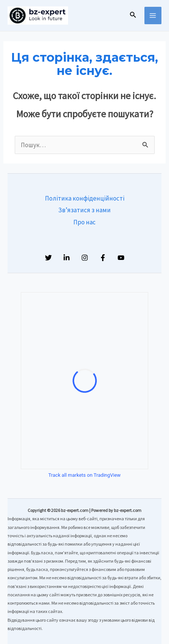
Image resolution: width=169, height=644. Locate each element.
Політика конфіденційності (85, 198)
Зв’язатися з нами (84, 210)
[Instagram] (85, 258)
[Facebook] (103, 258)
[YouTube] (121, 258)
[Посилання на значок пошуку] (133, 16)
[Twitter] (48, 258)
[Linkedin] (67, 258)
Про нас (84, 222)
